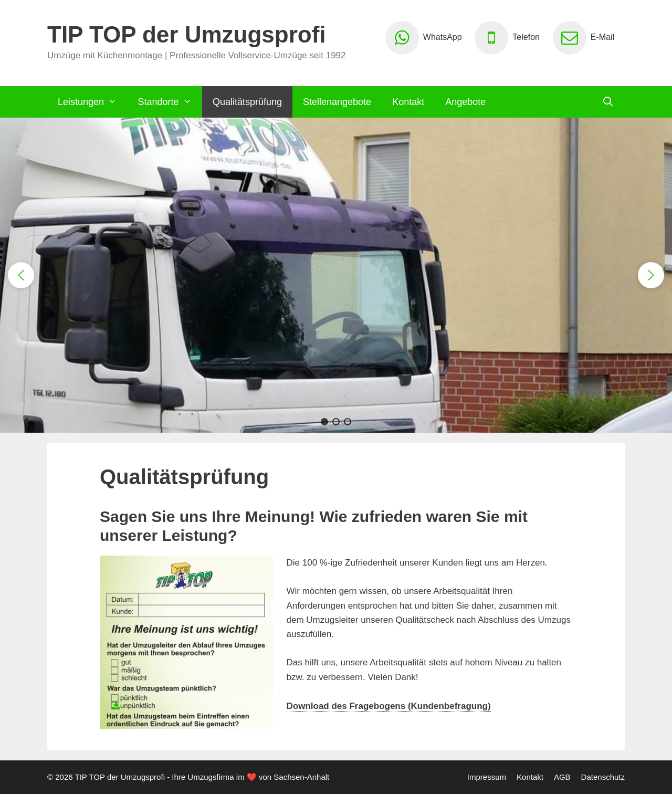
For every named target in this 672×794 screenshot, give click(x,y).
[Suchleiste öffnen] (608, 102)
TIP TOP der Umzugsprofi (187, 34)
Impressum (487, 777)
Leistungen (92, 102)
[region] (336, 275)
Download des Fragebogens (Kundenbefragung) (389, 706)
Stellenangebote (337, 102)
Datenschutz (603, 777)
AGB (562, 777)
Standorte (170, 102)
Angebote (465, 102)
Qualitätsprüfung (247, 102)
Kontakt (408, 102)
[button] (21, 275)
